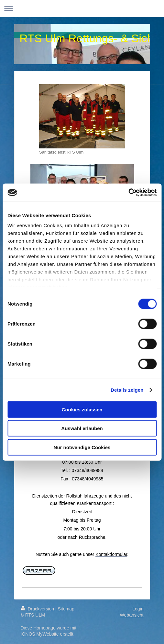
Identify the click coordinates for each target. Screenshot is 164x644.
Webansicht (132, 615)
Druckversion (38, 609)
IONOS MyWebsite (40, 634)
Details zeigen (127, 390)
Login (138, 609)
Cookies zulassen (82, 409)
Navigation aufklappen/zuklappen (82, 9)
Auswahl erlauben (82, 428)
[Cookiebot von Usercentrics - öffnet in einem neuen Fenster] (128, 193)
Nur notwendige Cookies (82, 447)
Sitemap (66, 609)
